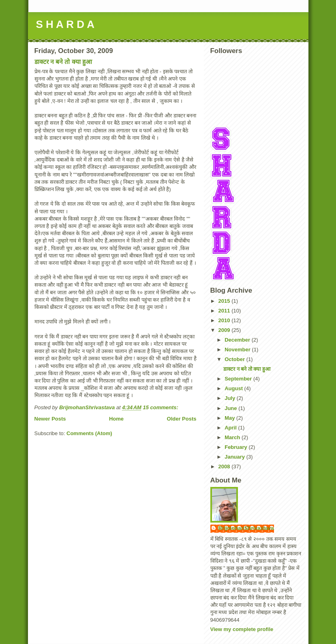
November (238, 350)
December (238, 340)
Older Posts (182, 419)
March (233, 437)
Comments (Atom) (89, 433)
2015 (225, 301)
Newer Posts (50, 419)
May (230, 418)
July (231, 398)
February (236, 447)
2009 (225, 330)
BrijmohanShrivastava (246, 528)
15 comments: (162, 407)
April (231, 428)
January (235, 457)
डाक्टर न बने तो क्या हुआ (63, 62)
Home (116, 419)
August (234, 388)
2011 (225, 311)
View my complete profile (242, 629)
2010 (225, 320)
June (231, 408)
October (235, 359)
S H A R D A (65, 24)
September (239, 379)
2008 (225, 467)
